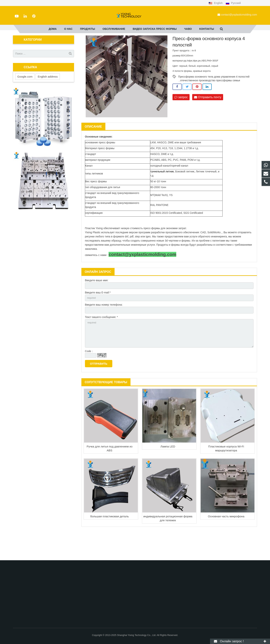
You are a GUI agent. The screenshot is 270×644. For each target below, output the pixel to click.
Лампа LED (168, 473)
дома (72, 43)
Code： (89, 378)
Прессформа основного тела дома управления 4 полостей (214, 98)
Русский (233, 3)
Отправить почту (208, 119)
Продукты (85, 43)
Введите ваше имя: (97, 302)
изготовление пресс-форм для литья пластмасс (121, 43)
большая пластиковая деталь (109, 543)
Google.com (25, 98)
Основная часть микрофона (226, 543)
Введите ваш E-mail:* (98, 315)
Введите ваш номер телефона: (104, 328)
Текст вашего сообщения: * (101, 341)
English (216, 3)
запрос (181, 119)
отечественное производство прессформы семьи (210, 102)
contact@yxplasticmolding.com (239, 15)
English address (48, 98)
